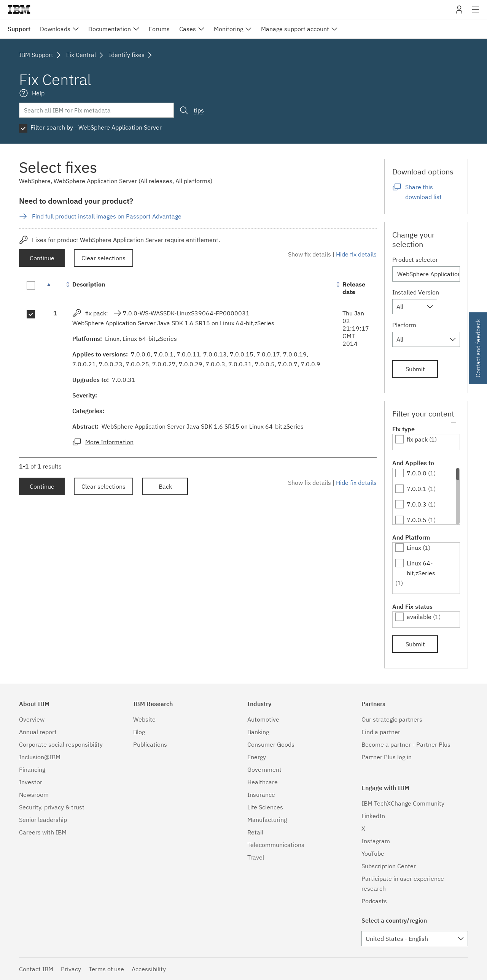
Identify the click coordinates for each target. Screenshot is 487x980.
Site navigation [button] (476, 13)
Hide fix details (356, 254)
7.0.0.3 (417, 504)
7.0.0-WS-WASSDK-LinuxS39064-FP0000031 (187, 313)
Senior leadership (43, 820)
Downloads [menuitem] (55, 29)
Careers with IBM (43, 832)
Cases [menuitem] (188, 29)
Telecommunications (276, 845)
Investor (31, 782)
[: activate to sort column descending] (55, 288)
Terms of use (106, 969)
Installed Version (416, 292)
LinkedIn (373, 816)
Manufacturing (267, 820)
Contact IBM (36, 969)
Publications (150, 744)
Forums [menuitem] (159, 29)
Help (38, 93)
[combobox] (415, 307)
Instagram (376, 841)
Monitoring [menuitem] (228, 29)
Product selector (415, 260)
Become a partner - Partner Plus (406, 744)
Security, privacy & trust (52, 807)
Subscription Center (389, 866)
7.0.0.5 (417, 520)
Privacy (71, 969)
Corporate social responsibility (61, 744)
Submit (415, 369)
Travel (256, 857)
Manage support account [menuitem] (295, 29)
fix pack (417, 439)
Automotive (263, 719)
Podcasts (374, 901)
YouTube (373, 853)
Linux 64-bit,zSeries (421, 568)
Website (144, 719)
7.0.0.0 (417, 473)
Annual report (38, 732)
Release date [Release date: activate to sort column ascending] (354, 288)
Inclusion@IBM (40, 757)
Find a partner (381, 732)
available (419, 617)
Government (264, 769)
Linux (414, 548)
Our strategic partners (392, 719)
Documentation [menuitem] (110, 29)
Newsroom (34, 795)
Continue (42, 258)
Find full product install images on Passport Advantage (107, 216)
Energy (257, 757)
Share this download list (423, 192)
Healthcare (263, 782)
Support (19, 29)
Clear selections (103, 258)
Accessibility (149, 969)
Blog (139, 732)
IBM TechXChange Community (403, 803)
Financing (32, 769)
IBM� (19, 9)
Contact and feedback (478, 348)
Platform (404, 325)
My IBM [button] (459, 12)
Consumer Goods (271, 744)
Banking (258, 732)
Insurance (261, 795)
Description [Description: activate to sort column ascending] (89, 284)
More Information (109, 442)
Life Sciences (265, 807)
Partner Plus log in (387, 757)
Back (165, 486)
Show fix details (310, 254)
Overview (32, 719)
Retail (255, 832)
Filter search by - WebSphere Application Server (96, 127)
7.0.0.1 (417, 489)
